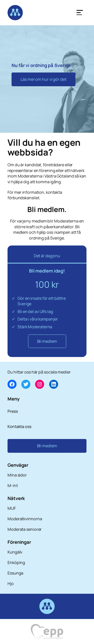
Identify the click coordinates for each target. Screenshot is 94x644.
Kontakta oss (19, 426)
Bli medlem (47, 341)
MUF (12, 508)
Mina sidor (17, 475)
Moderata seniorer (25, 529)
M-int (13, 485)
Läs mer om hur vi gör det (43, 79)
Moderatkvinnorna (25, 519)
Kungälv (15, 552)
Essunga (15, 573)
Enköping (16, 562)
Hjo (11, 583)
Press (13, 411)
